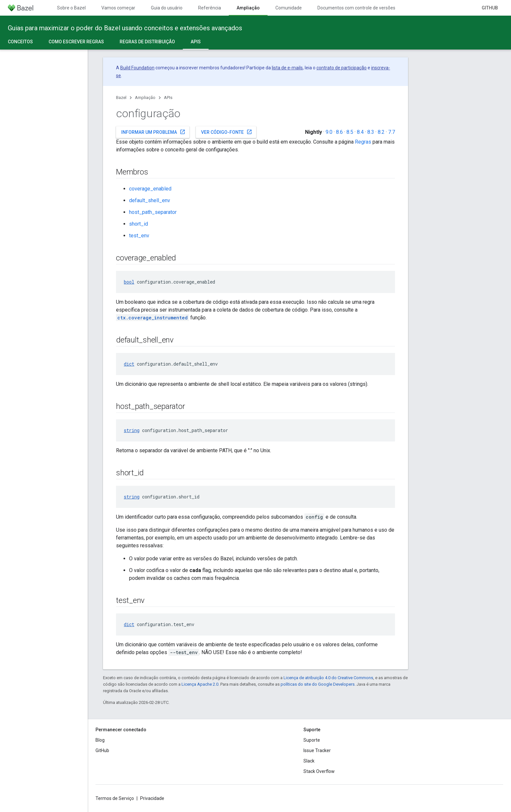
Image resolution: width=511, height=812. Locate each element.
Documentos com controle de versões (356, 8)
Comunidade (289, 8)
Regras (363, 142)
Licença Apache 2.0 (200, 684)
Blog (100, 740)
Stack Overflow (319, 771)
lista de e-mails (287, 68)
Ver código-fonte (227, 132)
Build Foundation (137, 68)
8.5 (350, 132)
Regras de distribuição (147, 42)
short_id (139, 224)
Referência (210, 8)
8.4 (360, 132)
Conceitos (20, 42)
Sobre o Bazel (71, 8)
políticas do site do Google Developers (318, 684)
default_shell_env (150, 200)
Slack (309, 761)
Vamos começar (118, 8)
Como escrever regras (76, 42)
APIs (168, 98)
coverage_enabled (150, 189)
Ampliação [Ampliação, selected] (248, 8)
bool (129, 282)
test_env (139, 236)
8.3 (371, 132)
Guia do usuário (167, 8)
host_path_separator (153, 212)
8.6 (339, 132)
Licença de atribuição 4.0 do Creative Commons (328, 678)
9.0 (329, 132)
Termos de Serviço (115, 798)
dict (129, 364)
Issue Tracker (317, 750)
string (132, 430)
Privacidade (152, 798)
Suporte (312, 740)
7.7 (392, 132)
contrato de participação (342, 68)
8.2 (381, 132)
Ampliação (145, 98)
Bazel (121, 98)
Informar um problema (153, 132)
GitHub (490, 8)
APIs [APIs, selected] (196, 42)
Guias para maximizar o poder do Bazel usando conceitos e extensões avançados (125, 28)
